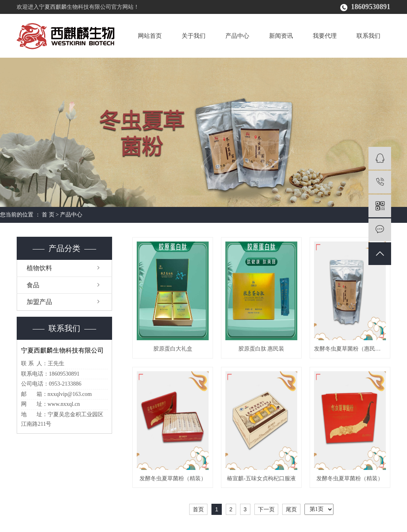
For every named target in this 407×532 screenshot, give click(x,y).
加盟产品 (39, 302)
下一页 (266, 509)
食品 (33, 285)
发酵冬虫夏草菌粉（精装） (173, 478)
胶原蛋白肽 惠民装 (262, 349)
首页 (198, 509)
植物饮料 (39, 268)
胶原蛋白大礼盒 (173, 349)
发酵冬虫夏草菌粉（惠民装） (350, 349)
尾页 (291, 509)
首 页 (48, 215)
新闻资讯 (281, 36)
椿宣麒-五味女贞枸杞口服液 (261, 478)
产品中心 (237, 36)
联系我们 (368, 36)
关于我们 (194, 36)
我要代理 (325, 36)
